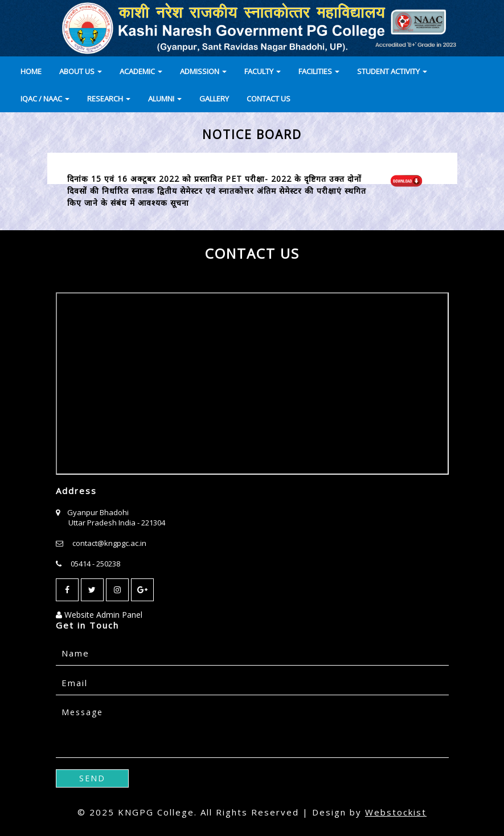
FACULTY (263, 71)
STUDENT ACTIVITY (392, 71)
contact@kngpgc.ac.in (109, 543)
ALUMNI (165, 99)
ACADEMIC (141, 71)
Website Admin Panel (99, 615)
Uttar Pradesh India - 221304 (117, 523)
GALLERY (214, 99)
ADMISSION (203, 71)
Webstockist (396, 812)
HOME (31, 71)
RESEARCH (109, 99)
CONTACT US (269, 99)
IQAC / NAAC (45, 99)
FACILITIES (319, 71)
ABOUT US (81, 71)
